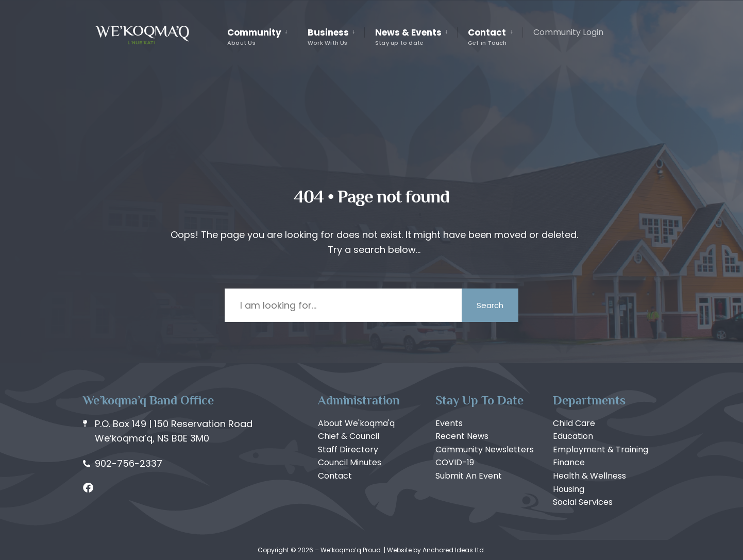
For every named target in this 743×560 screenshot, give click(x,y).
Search (490, 305)
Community (254, 37)
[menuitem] (262, 37)
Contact (487, 37)
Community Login (568, 32)
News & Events (408, 37)
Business (328, 37)
